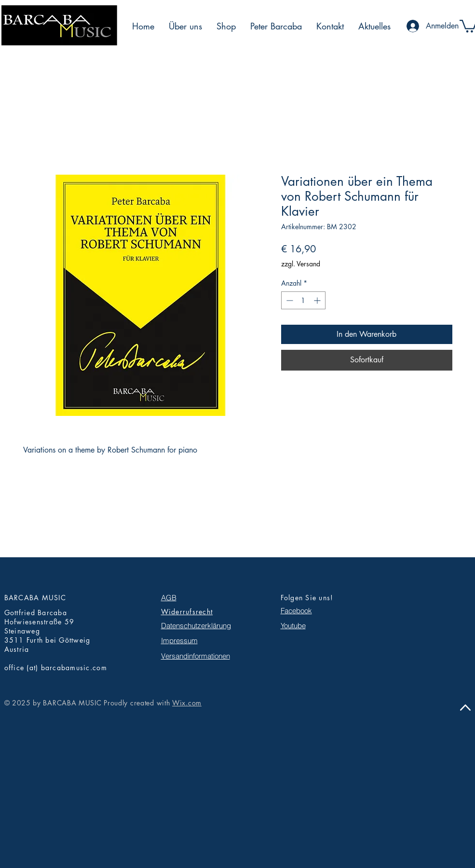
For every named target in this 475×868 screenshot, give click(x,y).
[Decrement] (289, 300)
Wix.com (187, 703)
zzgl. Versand (301, 264)
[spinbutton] (303, 300)
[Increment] (318, 300)
